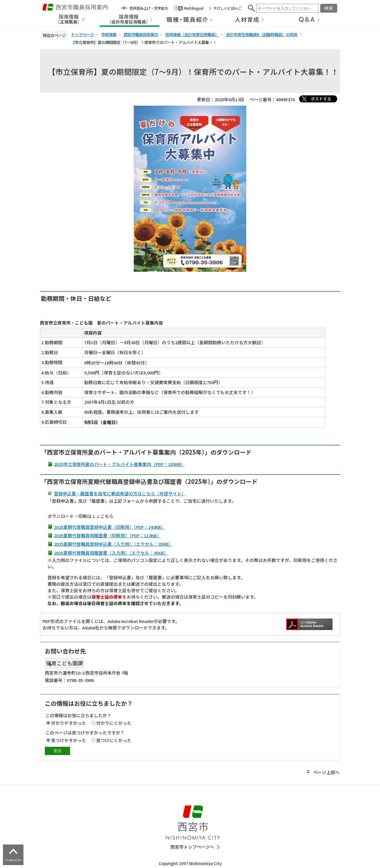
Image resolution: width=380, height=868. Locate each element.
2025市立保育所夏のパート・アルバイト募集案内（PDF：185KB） (119, 464)
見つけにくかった (114, 740)
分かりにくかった (114, 723)
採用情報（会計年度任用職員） (192, 34)
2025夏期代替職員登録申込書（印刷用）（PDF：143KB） (110, 527)
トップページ (82, 34)
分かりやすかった (69, 723)
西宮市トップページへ (192, 847)
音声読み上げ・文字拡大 (149, 8)
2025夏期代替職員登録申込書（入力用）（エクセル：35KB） (113, 544)
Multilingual (194, 8)
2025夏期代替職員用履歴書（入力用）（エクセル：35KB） (111, 553)
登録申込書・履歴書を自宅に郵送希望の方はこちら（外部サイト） (120, 493)
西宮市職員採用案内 (141, 34)
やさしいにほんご (228, 8)
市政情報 (109, 34)
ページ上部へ (326, 772)
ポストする (321, 99)
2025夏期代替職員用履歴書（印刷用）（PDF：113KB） (107, 535)
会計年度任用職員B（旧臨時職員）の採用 (262, 34)
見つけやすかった (69, 740)
